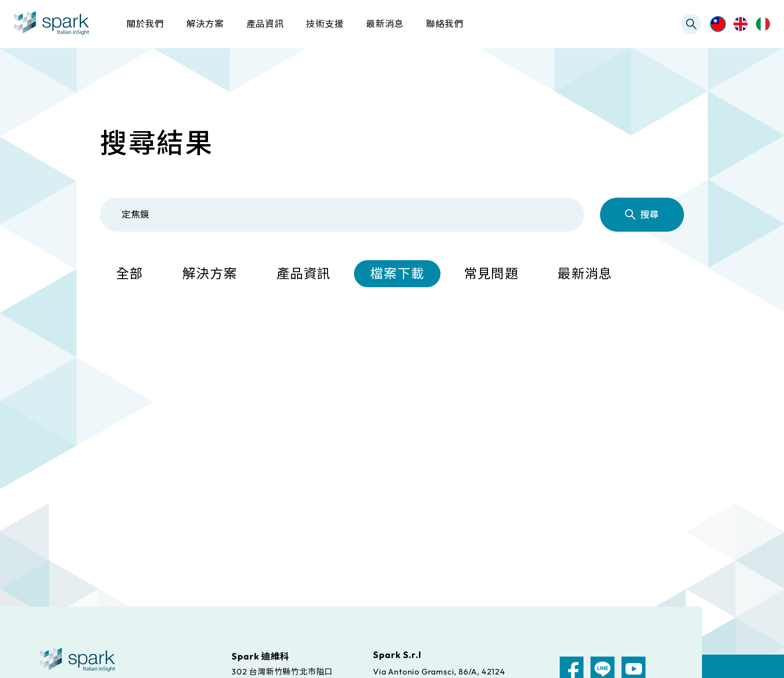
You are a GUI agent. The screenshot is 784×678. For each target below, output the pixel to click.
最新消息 (585, 273)
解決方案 (210, 273)
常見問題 (491, 273)
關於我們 (145, 24)
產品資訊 (304, 273)
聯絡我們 (445, 24)
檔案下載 (397, 273)
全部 (130, 273)
